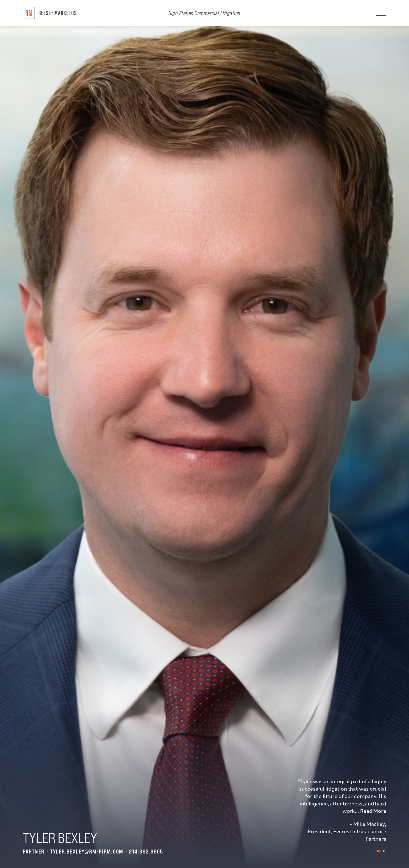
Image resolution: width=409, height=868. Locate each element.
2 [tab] (384, 851)
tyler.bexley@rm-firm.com (87, 852)
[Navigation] (381, 13)
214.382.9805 (146, 852)
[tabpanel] (342, 810)
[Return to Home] (49, 13)
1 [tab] (378, 851)
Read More (373, 811)
